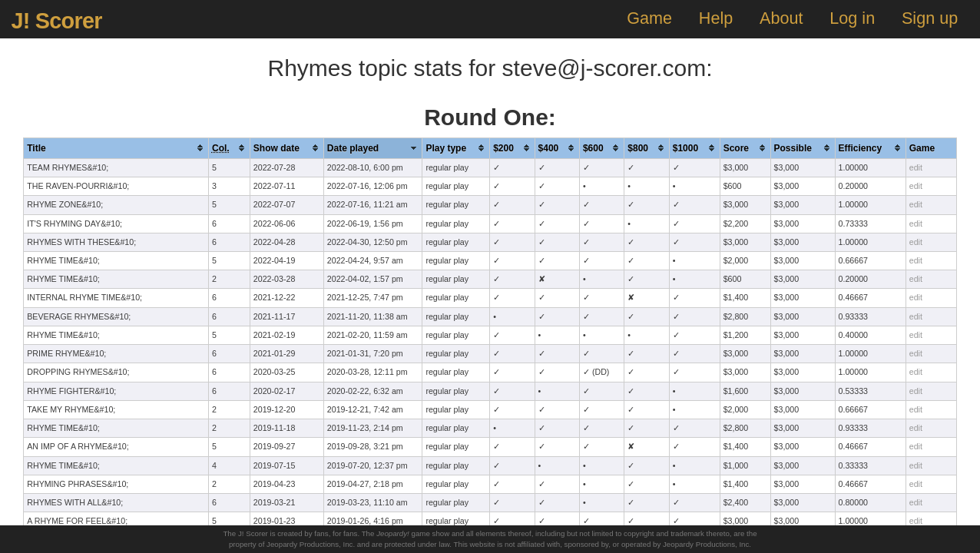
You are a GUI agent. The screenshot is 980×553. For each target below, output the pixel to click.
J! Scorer (56, 21)
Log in (852, 18)
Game (649, 18)
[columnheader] (116, 148)
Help (716, 18)
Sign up (930, 18)
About (781, 18)
